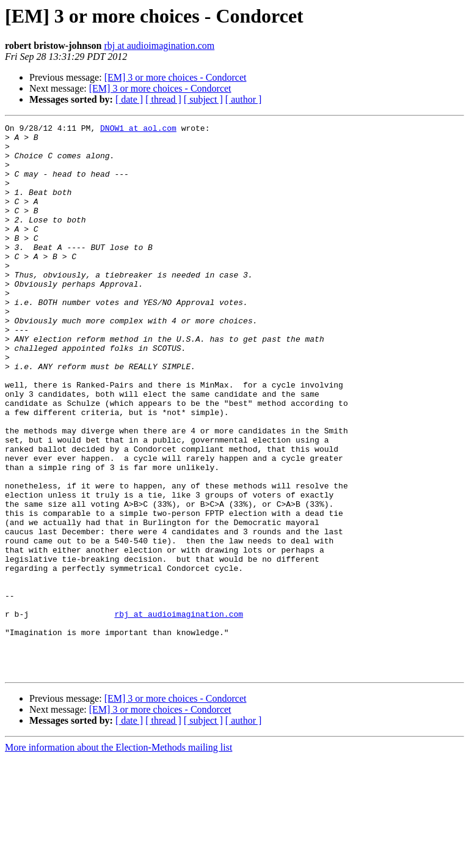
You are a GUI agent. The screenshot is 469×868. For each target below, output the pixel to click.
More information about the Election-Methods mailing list (118, 857)
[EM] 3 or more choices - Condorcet (176, 77)
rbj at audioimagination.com (159, 46)
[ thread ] (163, 99)
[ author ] (244, 99)
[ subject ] (203, 99)
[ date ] (129, 99)
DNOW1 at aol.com (138, 130)
